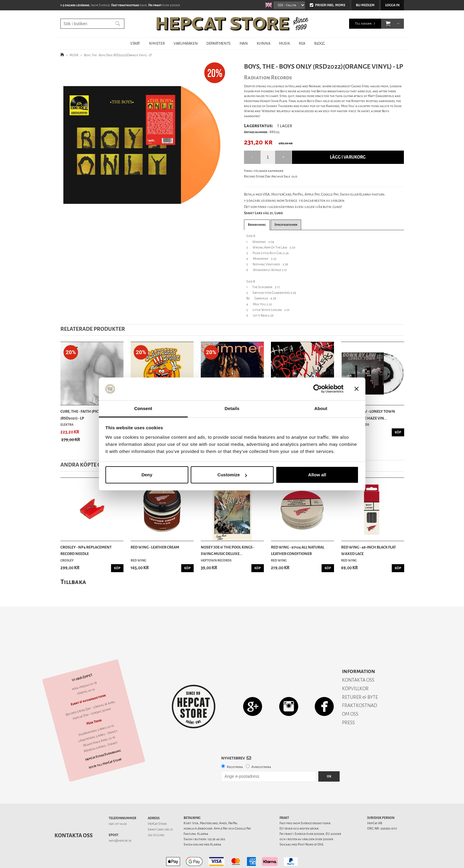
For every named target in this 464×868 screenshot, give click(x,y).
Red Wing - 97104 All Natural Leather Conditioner (298, 550)
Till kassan (363, 24)
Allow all (317, 475)
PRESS (348, 702)
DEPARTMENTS (219, 43)
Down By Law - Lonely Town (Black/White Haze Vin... (368, 415)
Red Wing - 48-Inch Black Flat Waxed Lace (369, 550)
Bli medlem (365, 5)
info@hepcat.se (120, 820)
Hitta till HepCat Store (105, 743)
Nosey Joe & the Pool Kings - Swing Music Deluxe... (228, 550)
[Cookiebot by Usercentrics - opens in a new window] (318, 389)
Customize (232, 475)
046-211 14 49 (118, 803)
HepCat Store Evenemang (103, 734)
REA (302, 43)
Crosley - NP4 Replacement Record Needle (86, 550)
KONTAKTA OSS (358, 659)
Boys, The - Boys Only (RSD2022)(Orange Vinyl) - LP (118, 55)
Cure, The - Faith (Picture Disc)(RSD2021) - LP (89, 415)
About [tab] (321, 408)
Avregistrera (261, 746)
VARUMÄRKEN (186, 43)
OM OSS (350, 693)
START (135, 43)
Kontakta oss (74, 815)
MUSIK (284, 43)
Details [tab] (232, 408)
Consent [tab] (143, 408)
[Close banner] (357, 389)
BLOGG (319, 43)
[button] (388, 24)
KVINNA (264, 43)
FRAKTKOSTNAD (360, 685)
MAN (244, 43)
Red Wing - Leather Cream (155, 547)
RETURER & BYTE (360, 676)
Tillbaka (73, 582)
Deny (147, 475)
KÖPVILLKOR (355, 668)
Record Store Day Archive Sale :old (271, 176)
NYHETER (157, 43)
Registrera (235, 746)
